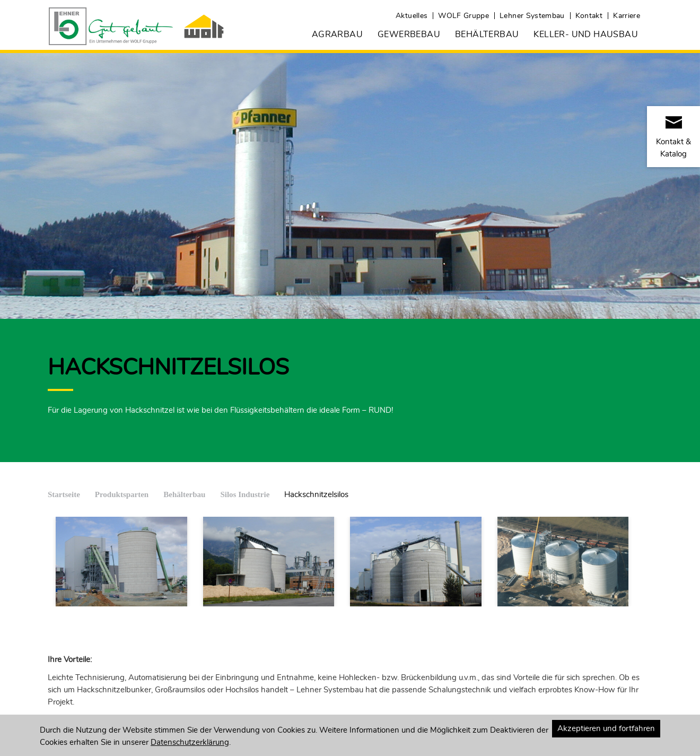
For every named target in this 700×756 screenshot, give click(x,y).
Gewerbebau (409, 34)
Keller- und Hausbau (586, 34)
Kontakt (589, 16)
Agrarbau (337, 34)
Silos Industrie (245, 494)
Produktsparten (122, 494)
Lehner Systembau (532, 16)
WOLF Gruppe (463, 16)
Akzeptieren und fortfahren (606, 729)
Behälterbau (487, 34)
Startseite (64, 494)
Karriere (627, 16)
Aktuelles (412, 16)
